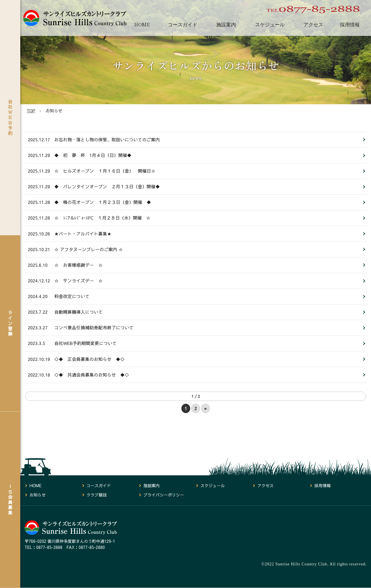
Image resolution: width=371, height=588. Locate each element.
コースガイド (183, 24)
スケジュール (270, 24)
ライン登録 (10, 323)
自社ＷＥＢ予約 (10, 117)
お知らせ (38, 495)
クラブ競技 (97, 495)
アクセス (313, 24)
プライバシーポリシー (164, 495)
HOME (142, 24)
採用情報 (350, 24)
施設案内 (226, 24)
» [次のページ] (206, 422)
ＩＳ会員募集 (10, 499)
